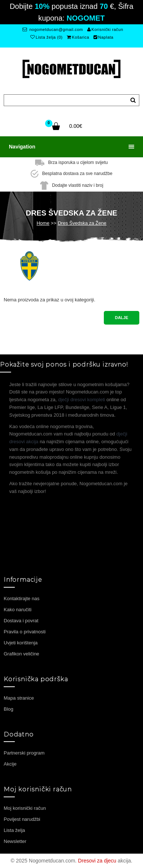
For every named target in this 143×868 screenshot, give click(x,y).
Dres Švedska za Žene (82, 223)
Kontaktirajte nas (22, 598)
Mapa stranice (19, 698)
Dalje (122, 318)
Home (43, 223)
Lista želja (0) (46, 37)
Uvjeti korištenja (21, 643)
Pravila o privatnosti (25, 632)
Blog (8, 709)
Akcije (10, 764)
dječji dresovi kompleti (81, 400)
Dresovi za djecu (97, 861)
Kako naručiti (18, 610)
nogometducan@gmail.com (53, 29)
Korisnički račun (105, 29)
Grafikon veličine (21, 654)
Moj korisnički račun (25, 808)
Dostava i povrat (21, 621)
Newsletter (15, 841)
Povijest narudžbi (22, 819)
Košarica (78, 37)
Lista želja (14, 830)
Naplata (103, 37)
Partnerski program (24, 753)
